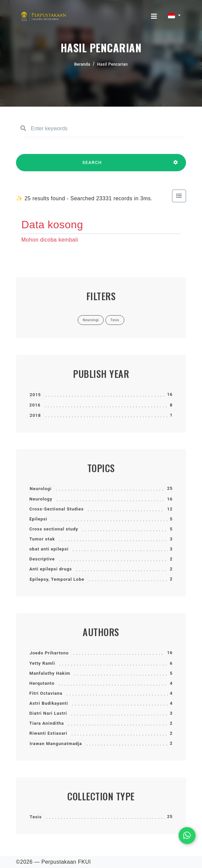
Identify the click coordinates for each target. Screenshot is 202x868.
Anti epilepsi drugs (51, 569)
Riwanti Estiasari (48, 733)
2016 (35, 405)
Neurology (41, 499)
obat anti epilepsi (49, 549)
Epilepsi (38, 519)
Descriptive (42, 559)
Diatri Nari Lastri (48, 713)
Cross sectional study (54, 529)
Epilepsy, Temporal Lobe (57, 579)
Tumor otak (42, 539)
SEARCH (92, 166)
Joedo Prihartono (49, 653)
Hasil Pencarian (113, 64)
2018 (35, 415)
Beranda (82, 64)
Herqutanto (42, 683)
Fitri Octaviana (46, 693)
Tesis (36, 817)
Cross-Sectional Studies (56, 509)
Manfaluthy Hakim (50, 673)
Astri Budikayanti (49, 703)
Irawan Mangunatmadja (56, 744)
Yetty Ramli (42, 663)
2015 (35, 395)
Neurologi (41, 489)
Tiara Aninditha (47, 723)
